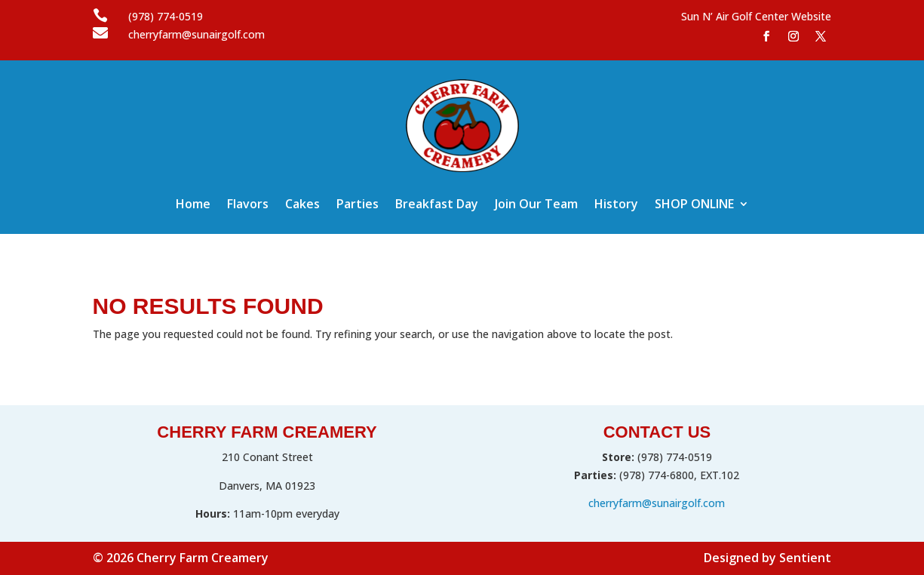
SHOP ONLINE (694, 205)
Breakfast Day (437, 205)
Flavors (248, 205)
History (616, 205)
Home (193, 205)
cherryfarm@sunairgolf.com (657, 503)
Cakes (302, 205)
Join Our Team (536, 205)
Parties (358, 205)
